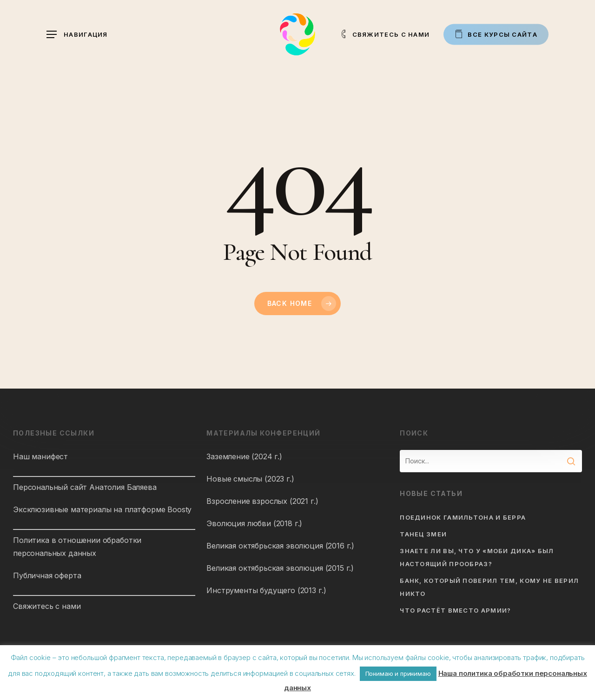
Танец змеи (423, 534)
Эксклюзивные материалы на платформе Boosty (102, 509)
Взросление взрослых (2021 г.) (262, 501)
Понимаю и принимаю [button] (398, 674)
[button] (77, 35)
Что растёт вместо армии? (455, 610)
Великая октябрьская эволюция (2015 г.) (280, 568)
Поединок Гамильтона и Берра (463, 517)
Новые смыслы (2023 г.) (250, 479)
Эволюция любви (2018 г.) (254, 523)
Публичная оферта (47, 575)
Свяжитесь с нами (47, 606)
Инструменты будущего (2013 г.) (266, 590)
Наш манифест (40, 456)
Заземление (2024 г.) (244, 456)
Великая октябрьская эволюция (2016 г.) (280, 546)
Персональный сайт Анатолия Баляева (85, 487)
